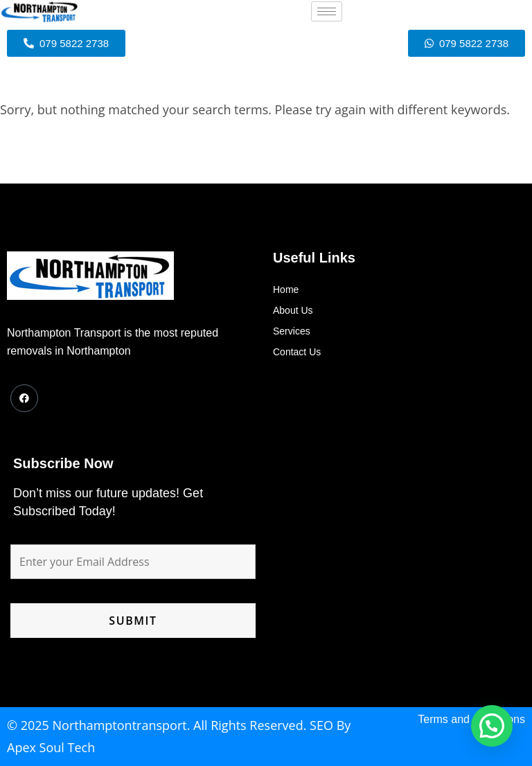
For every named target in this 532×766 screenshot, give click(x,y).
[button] (492, 726)
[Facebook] (24, 398)
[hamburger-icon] (327, 11)
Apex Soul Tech (51, 747)
